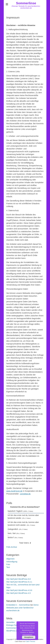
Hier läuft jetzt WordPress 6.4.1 (19, 582)
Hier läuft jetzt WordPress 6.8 (19, 579)
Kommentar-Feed (14, 628)
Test (8, 567)
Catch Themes (30, 641)
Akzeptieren (29, 637)
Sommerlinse (26, 3)
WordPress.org (13, 631)
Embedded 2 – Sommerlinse (18, 605)
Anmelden (11, 622)
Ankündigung (12, 562)
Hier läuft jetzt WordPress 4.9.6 (19, 590)
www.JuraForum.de (14, 491)
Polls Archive (12, 547)
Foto (8, 564)
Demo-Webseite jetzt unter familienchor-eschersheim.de (23, 608)
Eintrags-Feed (12, 625)
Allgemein (10, 559)
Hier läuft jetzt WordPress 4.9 (19, 593)
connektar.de (25, 494)
